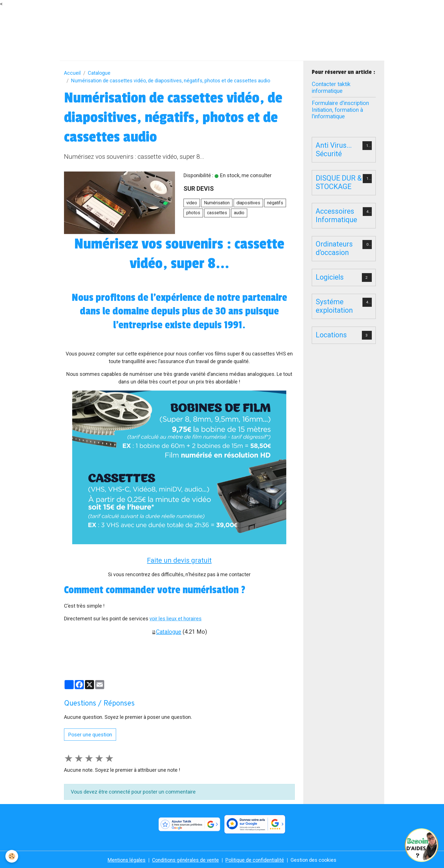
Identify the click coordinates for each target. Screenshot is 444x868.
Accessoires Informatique (336, 216)
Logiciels (330, 277)
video (192, 203)
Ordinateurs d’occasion (334, 248)
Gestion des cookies (315, 860)
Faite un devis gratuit (179, 560)
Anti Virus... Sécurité (334, 150)
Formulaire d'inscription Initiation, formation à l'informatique (340, 110)
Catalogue (99, 73)
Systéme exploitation (334, 306)
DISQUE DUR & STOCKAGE (339, 182)
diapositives (248, 203)
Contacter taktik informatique (331, 88)
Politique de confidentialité (256, 860)
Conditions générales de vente (185, 860)
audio (239, 213)
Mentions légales (125, 860)
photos (193, 213)
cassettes (217, 213)
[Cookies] (12, 856)
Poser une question (90, 735)
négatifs (275, 203)
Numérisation (217, 203)
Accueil (72, 73)
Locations (331, 335)
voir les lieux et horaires (176, 619)
